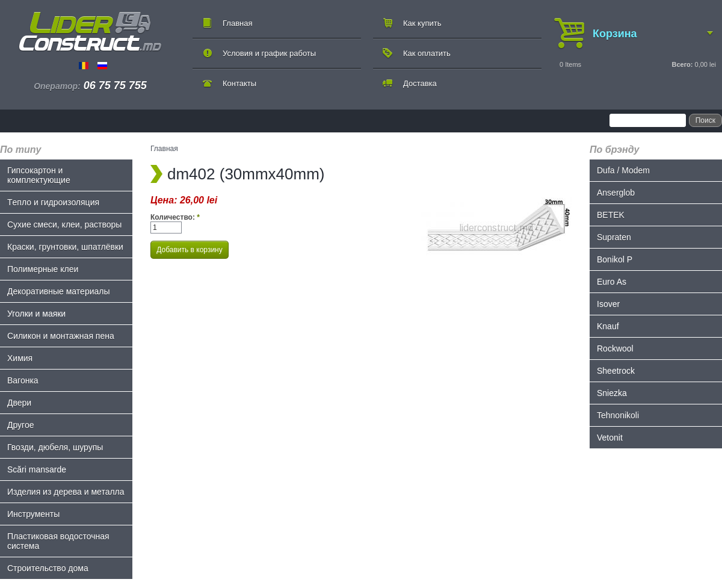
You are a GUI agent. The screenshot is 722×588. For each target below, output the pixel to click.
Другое (20, 425)
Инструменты (33, 514)
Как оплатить (427, 53)
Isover (608, 304)
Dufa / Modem (623, 170)
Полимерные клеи (43, 269)
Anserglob (616, 193)
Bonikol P (615, 259)
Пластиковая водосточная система (58, 541)
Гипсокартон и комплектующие (39, 175)
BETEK (611, 215)
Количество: (175, 217)
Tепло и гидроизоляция (53, 202)
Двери (19, 403)
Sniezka (612, 393)
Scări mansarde (37, 469)
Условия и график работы (269, 53)
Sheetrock (616, 371)
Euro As (612, 282)
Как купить (422, 23)
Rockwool (615, 348)
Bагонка (23, 380)
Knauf (608, 326)
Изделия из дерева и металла (66, 492)
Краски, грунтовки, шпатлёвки (65, 247)
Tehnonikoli (618, 415)
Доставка (420, 83)
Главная (237, 23)
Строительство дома (48, 568)
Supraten (614, 237)
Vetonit (610, 438)
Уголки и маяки (36, 314)
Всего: (682, 64)
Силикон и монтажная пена (61, 336)
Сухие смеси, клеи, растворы (64, 224)
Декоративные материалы (59, 291)
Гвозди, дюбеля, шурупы (55, 447)
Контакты (239, 83)
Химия (20, 358)
